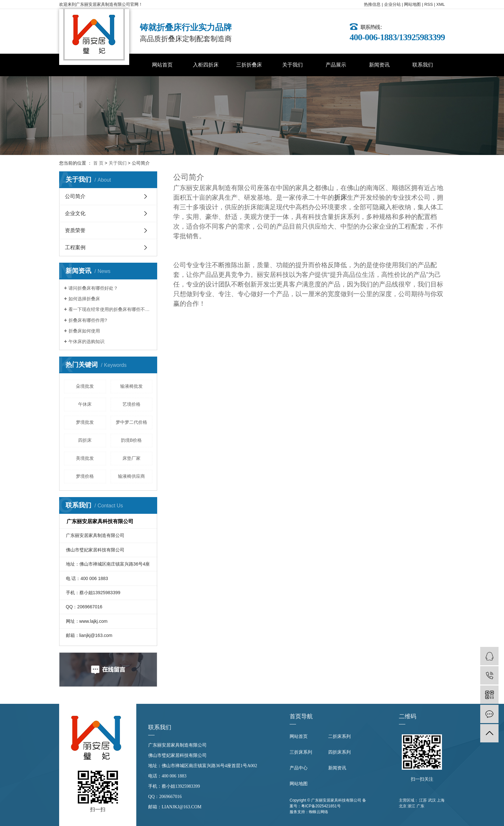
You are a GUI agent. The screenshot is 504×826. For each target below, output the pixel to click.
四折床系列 (339, 752)
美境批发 (85, 458)
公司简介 (75, 196)
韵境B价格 (131, 440)
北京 (403, 806)
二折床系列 (339, 737)
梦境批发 (85, 422)
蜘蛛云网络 (319, 812)
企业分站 (392, 4)
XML (441, 4)
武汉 (432, 800)
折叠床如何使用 (84, 331)
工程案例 (75, 247)
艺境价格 (131, 404)
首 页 (98, 163)
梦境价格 (85, 476)
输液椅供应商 (131, 476)
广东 (420, 806)
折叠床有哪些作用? (88, 320)
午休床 (85, 404)
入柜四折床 (206, 65)
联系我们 (423, 65)
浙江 (411, 806)
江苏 (423, 800)
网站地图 (412, 4)
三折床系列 (301, 752)
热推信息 (372, 4)
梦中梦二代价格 (131, 422)
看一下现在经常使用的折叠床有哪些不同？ (110, 309)
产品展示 (336, 65)
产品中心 (299, 768)
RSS (429, 4)
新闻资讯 (379, 65)
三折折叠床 (249, 65)
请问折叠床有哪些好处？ (93, 288)
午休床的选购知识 (86, 341)
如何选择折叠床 (84, 299)
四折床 (85, 440)
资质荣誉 (75, 230)
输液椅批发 (131, 386)
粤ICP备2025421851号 (321, 806)
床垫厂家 (131, 458)
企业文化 (75, 213)
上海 (441, 800)
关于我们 (292, 65)
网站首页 (162, 65)
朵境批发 (85, 386)
